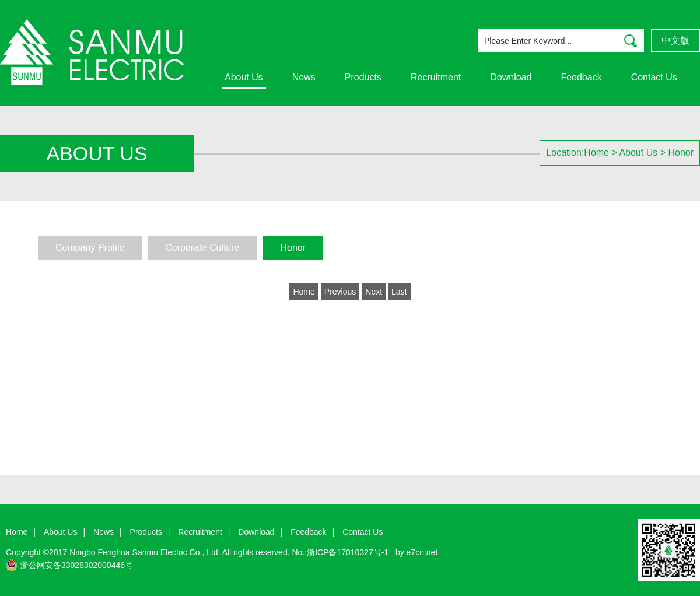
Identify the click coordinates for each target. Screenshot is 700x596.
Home (596, 152)
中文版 (675, 41)
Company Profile (90, 248)
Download (511, 77)
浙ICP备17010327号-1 (348, 552)
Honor (681, 152)
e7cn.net (422, 552)
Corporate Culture (202, 248)
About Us (244, 77)
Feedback (581, 77)
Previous (340, 292)
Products (363, 77)
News (304, 77)
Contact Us (654, 77)
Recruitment (436, 77)
